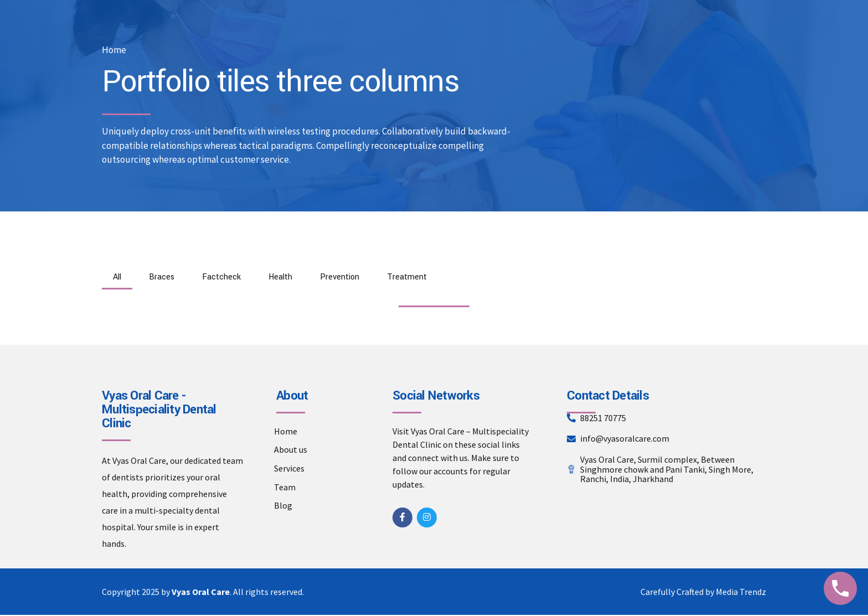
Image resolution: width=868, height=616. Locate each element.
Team (285, 488)
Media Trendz (741, 593)
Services (289, 470)
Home (114, 50)
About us (291, 451)
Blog (283, 507)
